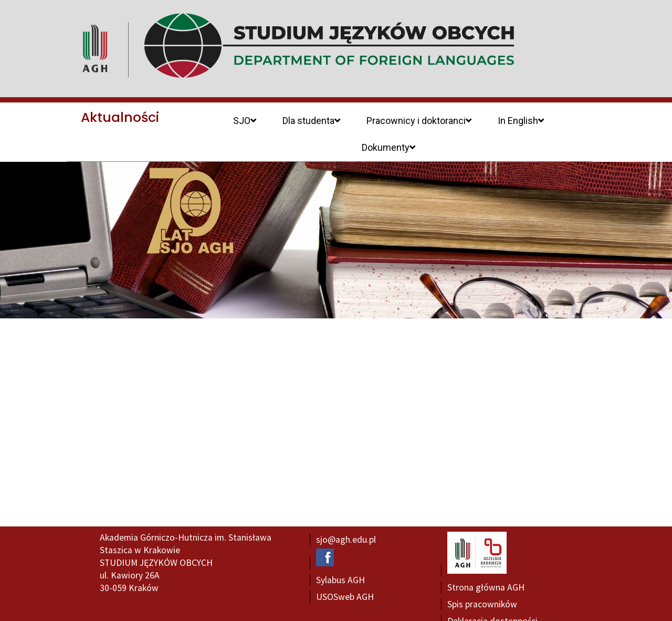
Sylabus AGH (340, 554)
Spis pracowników (482, 578)
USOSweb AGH (345, 571)
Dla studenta (311, 121)
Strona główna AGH (486, 561)
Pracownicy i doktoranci (419, 121)
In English (521, 121)
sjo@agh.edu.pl (346, 513)
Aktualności (120, 117)
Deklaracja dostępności (492, 595)
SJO (245, 121)
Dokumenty (388, 147)
